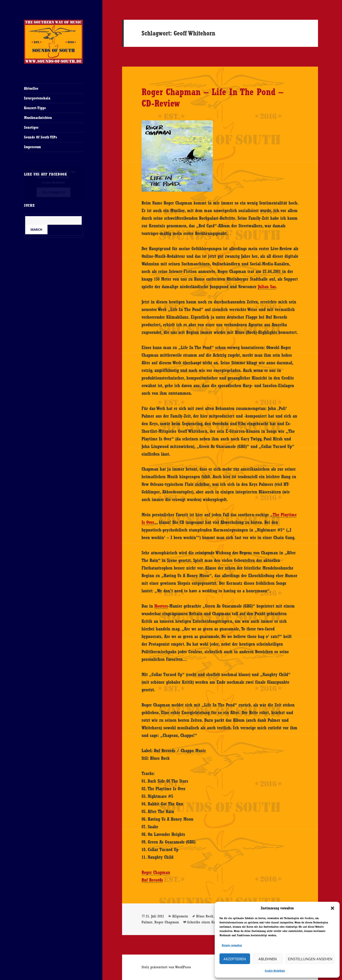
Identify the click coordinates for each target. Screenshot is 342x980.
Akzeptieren (235, 959)
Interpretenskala (37, 98)
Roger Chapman (156, 872)
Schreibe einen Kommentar (208, 922)
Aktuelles (31, 88)
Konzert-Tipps (35, 108)
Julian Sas (267, 287)
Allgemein (180, 916)
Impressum (32, 147)
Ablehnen (268, 959)
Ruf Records (152, 880)
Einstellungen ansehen (310, 959)
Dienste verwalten (232, 945)
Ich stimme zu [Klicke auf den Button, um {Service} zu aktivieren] (53, 192)
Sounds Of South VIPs (40, 137)
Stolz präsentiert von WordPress (166, 967)
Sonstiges (31, 127)
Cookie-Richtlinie (275, 971)
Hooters (161, 606)
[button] (332, 908)
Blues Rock (205, 916)
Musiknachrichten (38, 118)
